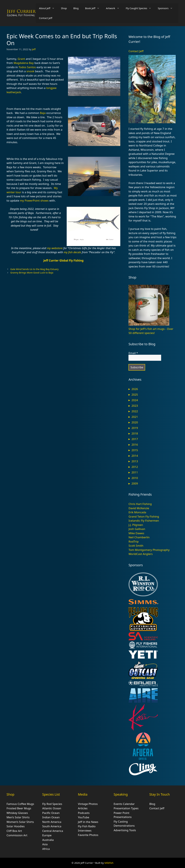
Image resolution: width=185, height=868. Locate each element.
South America (52, 826)
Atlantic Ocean (52, 808)
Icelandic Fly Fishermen (144, 521)
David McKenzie (139, 508)
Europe (47, 835)
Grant (21, 59)
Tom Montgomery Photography (149, 550)
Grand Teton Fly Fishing (144, 516)
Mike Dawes (136, 533)
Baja (43, 113)
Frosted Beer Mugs (19, 808)
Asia (45, 844)
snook (30, 71)
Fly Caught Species (140, 8)
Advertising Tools (125, 830)
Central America (53, 831)
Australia (48, 840)
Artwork (114, 8)
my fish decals (72, 252)
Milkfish (109, 863)
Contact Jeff (46, 18)
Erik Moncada (137, 512)
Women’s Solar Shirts (20, 822)
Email (133, 353)
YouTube (84, 817)
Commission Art (17, 835)
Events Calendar (124, 804)
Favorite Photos (88, 835)
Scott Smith (136, 546)
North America (52, 822)
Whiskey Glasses (17, 813)
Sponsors (167, 8)
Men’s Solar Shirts (18, 817)
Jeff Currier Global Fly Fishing (63, 260)
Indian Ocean (51, 817)
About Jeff (48, 8)
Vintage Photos (88, 804)
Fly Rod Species (52, 804)
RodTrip (134, 541)
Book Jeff (94, 8)
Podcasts (84, 813)
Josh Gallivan (137, 529)
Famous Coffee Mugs (20, 804)
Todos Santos (27, 67)
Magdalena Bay (24, 63)
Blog (76, 8)
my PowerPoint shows (34, 200)
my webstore (55, 248)
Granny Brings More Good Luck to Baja (32, 273)
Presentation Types (126, 808)
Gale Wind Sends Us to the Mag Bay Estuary (34, 269)
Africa (46, 849)
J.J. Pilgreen (136, 525)
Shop (64, 8)
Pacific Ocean (51, 813)
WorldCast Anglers (141, 554)
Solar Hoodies (16, 826)
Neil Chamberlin (139, 537)
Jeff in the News (88, 822)
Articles (83, 808)
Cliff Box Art (14, 831)
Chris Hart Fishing (140, 504)
